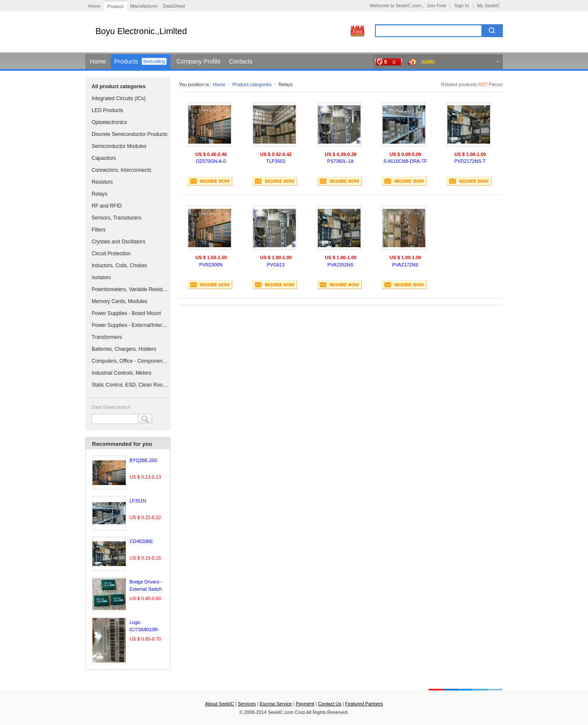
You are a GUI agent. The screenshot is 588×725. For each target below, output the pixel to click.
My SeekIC (489, 6)
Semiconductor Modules (119, 146)
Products (126, 61)
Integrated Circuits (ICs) (119, 98)
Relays (99, 194)
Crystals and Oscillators (118, 242)
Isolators (101, 277)
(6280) (428, 62)
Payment (305, 704)
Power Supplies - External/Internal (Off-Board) (130, 325)
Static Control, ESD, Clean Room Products (130, 385)
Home (94, 6)
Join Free (437, 6)
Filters (99, 230)
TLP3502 (276, 161)
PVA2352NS (341, 265)
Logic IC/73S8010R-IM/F (144, 629)
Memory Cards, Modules (120, 301)
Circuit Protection (111, 254)
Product (115, 6)
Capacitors (104, 158)
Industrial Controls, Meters (121, 373)
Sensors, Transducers (117, 218)
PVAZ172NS (405, 265)
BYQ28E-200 (143, 460)
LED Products (107, 110)
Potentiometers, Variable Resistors (130, 289)
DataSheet (174, 6)
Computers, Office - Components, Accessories (130, 361)
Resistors (102, 182)
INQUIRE (210, 181)
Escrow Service (276, 704)
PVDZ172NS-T (470, 161)
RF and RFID (107, 206)
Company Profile (199, 61)
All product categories (119, 87)
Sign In (461, 6)
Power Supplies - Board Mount (126, 313)
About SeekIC (219, 704)
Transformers (107, 337)
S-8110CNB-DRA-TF (405, 161)
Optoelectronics (109, 122)
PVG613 (276, 265)
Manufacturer (144, 6)
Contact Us (330, 704)
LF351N (138, 501)
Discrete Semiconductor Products (130, 134)
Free (358, 32)
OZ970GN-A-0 (211, 161)
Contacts (241, 61)
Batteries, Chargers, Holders (124, 349)
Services (247, 704)
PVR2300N (211, 265)
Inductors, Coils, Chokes (119, 266)
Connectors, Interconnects (121, 170)
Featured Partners (364, 704)
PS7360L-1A (340, 161)
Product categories (252, 84)
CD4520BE (141, 541)
